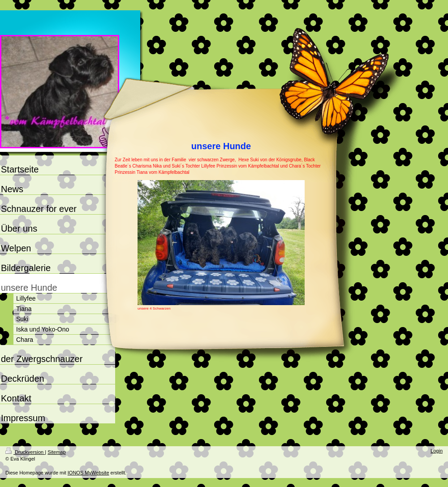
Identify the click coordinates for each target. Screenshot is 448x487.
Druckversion (25, 452)
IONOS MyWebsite (88, 473)
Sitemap (56, 452)
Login (437, 451)
